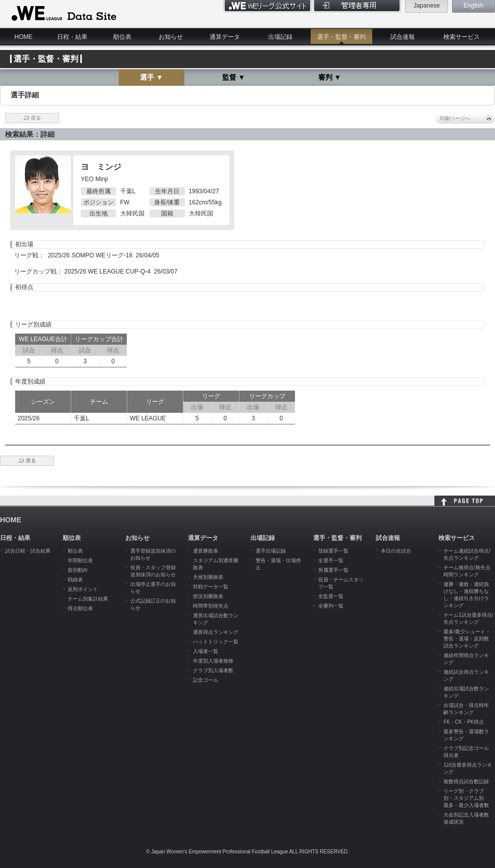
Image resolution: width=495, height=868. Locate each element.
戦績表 (75, 580)
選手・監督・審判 (341, 37)
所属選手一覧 (333, 570)
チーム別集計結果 (88, 599)
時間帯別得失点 (211, 606)
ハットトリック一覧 (216, 642)
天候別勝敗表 (208, 577)
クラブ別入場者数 (213, 670)
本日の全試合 (396, 551)
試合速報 (403, 37)
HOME (24, 37)
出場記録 (280, 37)
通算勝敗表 (206, 551)
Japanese (427, 6)
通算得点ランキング (216, 632)
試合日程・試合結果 (28, 551)
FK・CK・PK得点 (464, 722)
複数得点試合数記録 (466, 781)
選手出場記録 (271, 551)
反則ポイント (83, 589)
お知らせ (171, 37)
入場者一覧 (206, 651)
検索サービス (462, 37)
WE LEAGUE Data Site (63, 14)
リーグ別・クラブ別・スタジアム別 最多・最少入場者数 (466, 798)
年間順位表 (80, 560)
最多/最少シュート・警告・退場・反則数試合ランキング (467, 639)
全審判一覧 (331, 606)
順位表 (122, 37)
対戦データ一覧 (211, 587)
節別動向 (78, 570)
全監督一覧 (331, 596)
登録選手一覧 (333, 551)
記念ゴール (206, 680)
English (474, 6)
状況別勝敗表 (208, 596)
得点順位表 (80, 608)
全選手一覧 (331, 560)
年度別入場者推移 (213, 661)
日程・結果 (72, 37)
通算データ (225, 37)
